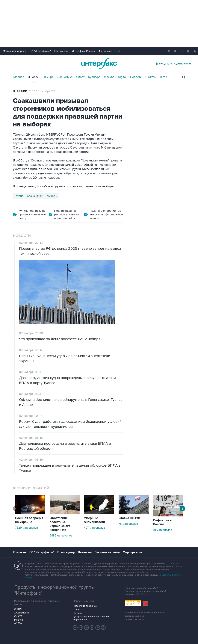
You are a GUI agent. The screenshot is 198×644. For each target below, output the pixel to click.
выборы (52, 196)
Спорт (80, 77)
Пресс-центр (66, 552)
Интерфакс (99, 63)
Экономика (65, 77)
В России (34, 77)
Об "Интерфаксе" (40, 51)
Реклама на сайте (107, 552)
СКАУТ (18, 616)
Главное (19, 77)
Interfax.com (61, 51)
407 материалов (95, 528)
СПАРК (18, 609)
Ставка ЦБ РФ (129, 518)
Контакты (20, 552)
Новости (136, 77)
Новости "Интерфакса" (85, 606)
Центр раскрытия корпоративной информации (91, 618)
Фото (164, 77)
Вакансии (85, 552)
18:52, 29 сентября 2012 (42, 91)
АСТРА (18, 623)
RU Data (77, 613)
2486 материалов (61, 536)
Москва (109, 77)
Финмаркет (105, 51)
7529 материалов (27, 528)
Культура (94, 77)
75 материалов (128, 524)
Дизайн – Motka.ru (134, 620)
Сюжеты (151, 77)
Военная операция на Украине (29, 520)
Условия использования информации (145, 612)
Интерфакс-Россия (83, 51)
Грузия (19, 196)
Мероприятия (132, 552)
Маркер (19, 620)
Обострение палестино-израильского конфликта (60, 524)
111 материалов (163, 530)
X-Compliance (22, 613)
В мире (49, 77)
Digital (122, 77)
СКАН (76, 610)
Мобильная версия (14, 51)
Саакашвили (35, 196)
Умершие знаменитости (95, 520)
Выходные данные (134, 616)
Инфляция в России (162, 522)
